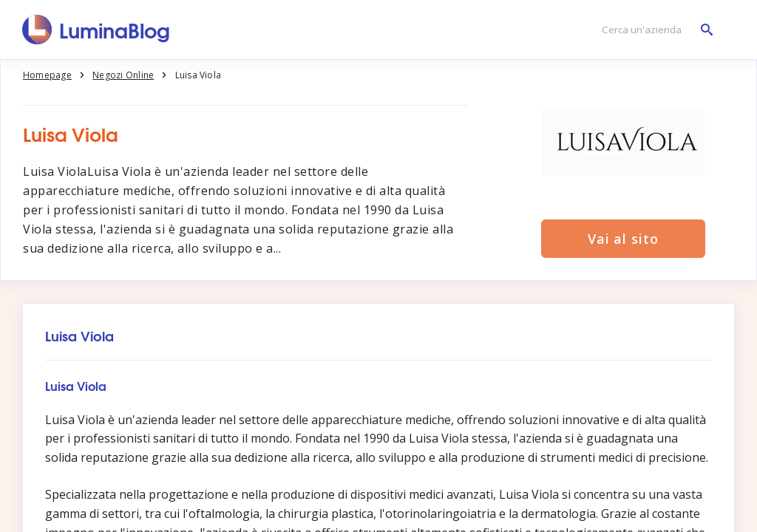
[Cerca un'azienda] (654, 30)
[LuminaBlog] (96, 30)
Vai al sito (623, 239)
